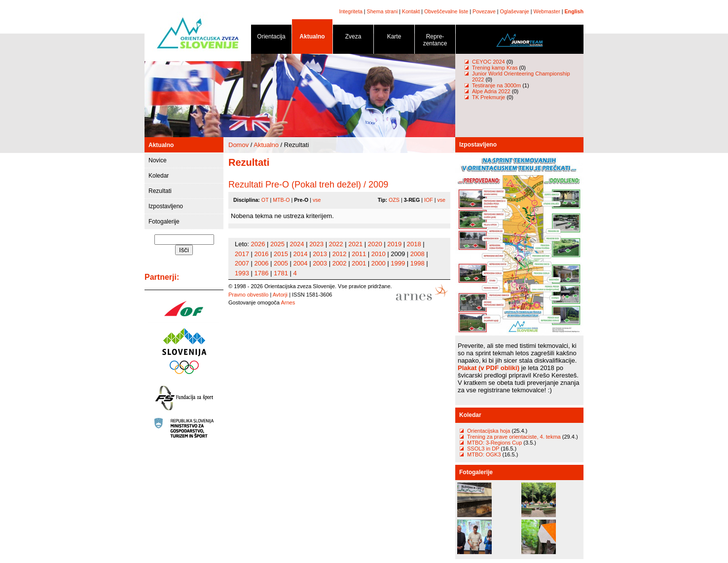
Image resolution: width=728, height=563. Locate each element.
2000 (379, 263)
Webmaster (547, 11)
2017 (242, 254)
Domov (238, 145)
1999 (398, 263)
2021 (355, 244)
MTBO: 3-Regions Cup (494, 443)
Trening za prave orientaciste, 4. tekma (514, 437)
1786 (262, 273)
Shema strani (382, 11)
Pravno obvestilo (248, 295)
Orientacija (271, 38)
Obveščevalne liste (446, 11)
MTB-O (281, 200)
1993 (242, 273)
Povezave (484, 11)
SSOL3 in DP (484, 449)
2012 (340, 254)
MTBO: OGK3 (484, 454)
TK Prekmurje (489, 97)
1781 (281, 273)
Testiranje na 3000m (497, 85)
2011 (359, 254)
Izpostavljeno (166, 206)
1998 (418, 263)
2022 (336, 244)
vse (317, 200)
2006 (262, 263)
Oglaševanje (515, 11)
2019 (394, 244)
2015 (281, 254)
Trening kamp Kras (495, 68)
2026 (258, 244)
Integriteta (350, 11)
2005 (281, 263)
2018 (414, 244)
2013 (320, 254)
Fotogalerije (164, 222)
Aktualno (312, 38)
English (574, 11)
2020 (375, 244)
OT (265, 200)
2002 (340, 263)
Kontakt (411, 11)
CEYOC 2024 (489, 62)
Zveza (353, 38)
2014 (301, 254)
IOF (429, 200)
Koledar (159, 176)
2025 (277, 244)
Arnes (288, 302)
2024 (297, 244)
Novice (158, 160)
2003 (320, 263)
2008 (418, 254)
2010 (379, 254)
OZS (394, 200)
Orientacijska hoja (489, 431)
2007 (242, 263)
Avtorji (280, 295)
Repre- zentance (435, 42)
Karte (394, 38)
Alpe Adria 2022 (491, 91)
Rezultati (160, 191)
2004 (301, 263)
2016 (262, 254)
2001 (359, 263)
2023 (316, 244)
